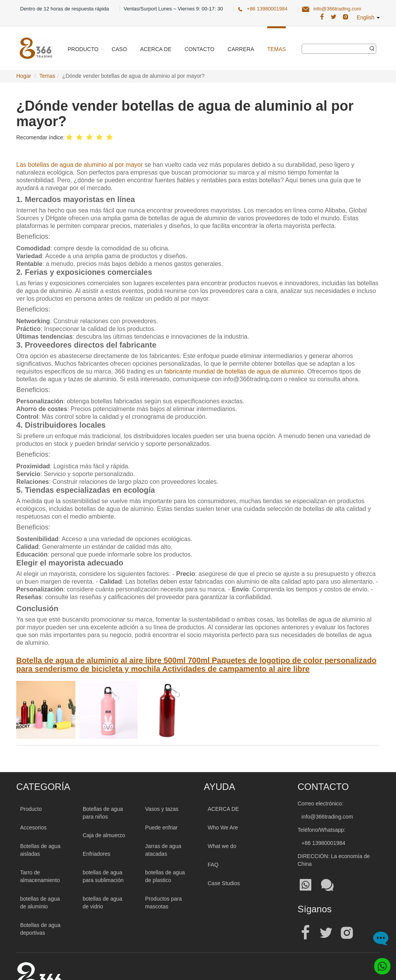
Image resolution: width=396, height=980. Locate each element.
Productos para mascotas (163, 903)
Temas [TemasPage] (47, 76)
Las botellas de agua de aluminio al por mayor (79, 165)
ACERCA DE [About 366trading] (223, 809)
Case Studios (224, 883)
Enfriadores (97, 854)
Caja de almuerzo (104, 835)
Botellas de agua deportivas (40, 929)
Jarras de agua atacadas (163, 850)
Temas (277, 49)
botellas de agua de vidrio (103, 903)
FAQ (213, 865)
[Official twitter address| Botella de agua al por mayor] (326, 933)
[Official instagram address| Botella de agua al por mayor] (347, 933)
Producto (83, 49)
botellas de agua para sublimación (103, 876)
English (368, 17)
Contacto (199, 49)
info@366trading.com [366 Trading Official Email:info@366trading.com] (337, 9)
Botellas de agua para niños (103, 813)
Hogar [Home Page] (24, 76)
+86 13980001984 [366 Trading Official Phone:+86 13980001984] (267, 9)
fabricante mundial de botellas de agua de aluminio (234, 371)
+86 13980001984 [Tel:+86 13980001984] (323, 843)
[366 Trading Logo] (36, 48)
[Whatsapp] (380, 964)
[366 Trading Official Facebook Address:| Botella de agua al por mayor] (322, 17)
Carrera (241, 49)
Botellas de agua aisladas (40, 850)
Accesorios (33, 828)
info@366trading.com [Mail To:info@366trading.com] (327, 817)
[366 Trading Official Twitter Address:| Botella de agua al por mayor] (334, 17)
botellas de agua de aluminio (40, 903)
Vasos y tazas (162, 809)
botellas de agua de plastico (165, 876)
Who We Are (223, 828)
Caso (119, 49)
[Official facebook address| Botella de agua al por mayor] (306, 933)
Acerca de (156, 49)
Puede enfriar (161, 828)
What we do (222, 846)
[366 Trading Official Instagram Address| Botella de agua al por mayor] (346, 17)
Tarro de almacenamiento (40, 876)
